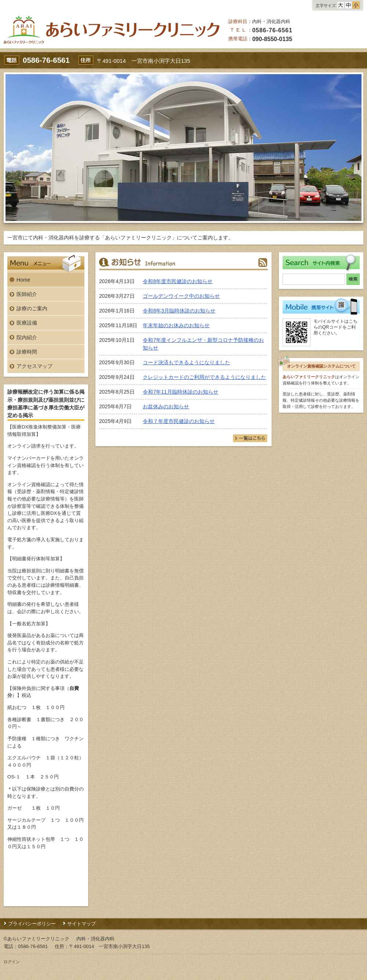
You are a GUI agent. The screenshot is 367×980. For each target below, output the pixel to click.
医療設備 (27, 323)
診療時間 (27, 352)
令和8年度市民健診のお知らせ (178, 281)
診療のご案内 (32, 308)
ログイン (12, 962)
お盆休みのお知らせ (166, 406)
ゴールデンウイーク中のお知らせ (181, 296)
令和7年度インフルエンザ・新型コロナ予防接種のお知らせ (203, 344)
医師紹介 (27, 294)
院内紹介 (27, 337)
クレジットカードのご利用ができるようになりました (204, 377)
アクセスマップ (34, 366)
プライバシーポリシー (32, 924)
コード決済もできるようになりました (186, 362)
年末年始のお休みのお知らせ (176, 325)
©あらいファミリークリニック (37, 939)
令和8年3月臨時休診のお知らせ (179, 311)
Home (23, 280)
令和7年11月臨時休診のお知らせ (180, 392)
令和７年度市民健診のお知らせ (179, 421)
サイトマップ (81, 924)
